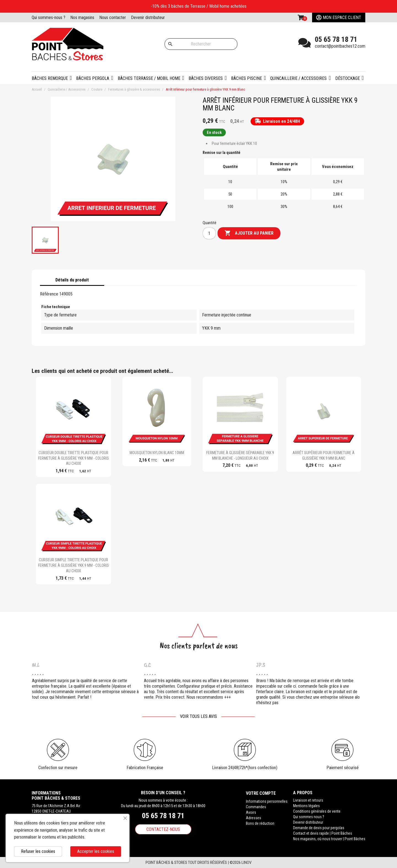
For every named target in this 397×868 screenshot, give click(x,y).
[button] (95, 78)
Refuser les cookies (38, 851)
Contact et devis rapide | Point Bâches (323, 833)
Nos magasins (82, 17)
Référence (49, 294)
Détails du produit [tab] (72, 280)
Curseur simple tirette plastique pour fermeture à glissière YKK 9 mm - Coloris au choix (73, 565)
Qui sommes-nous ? (49, 17)
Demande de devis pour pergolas (319, 828)
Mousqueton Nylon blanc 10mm (157, 453)
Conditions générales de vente (317, 811)
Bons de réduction (260, 822)
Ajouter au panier (249, 233)
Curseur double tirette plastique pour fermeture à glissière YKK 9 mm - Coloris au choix (73, 458)
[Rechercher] (201, 44)
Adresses (254, 817)
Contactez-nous (163, 829)
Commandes (256, 806)
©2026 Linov (241, 862)
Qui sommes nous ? (309, 817)
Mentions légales (306, 806)
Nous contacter (113, 17)
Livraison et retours (308, 800)
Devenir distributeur (148, 17)
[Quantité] (209, 233)
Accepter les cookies (96, 851)
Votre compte (261, 793)
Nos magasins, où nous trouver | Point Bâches (329, 839)
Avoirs (251, 811)
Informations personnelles (267, 800)
